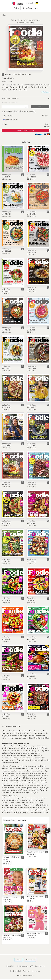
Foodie (6, 175)
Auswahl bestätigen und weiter (26, 130)
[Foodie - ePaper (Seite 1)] (26, 47)
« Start (4, 15)
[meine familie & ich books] (14, 839)
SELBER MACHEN (35, 897)
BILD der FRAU (10, 897)
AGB (31, 966)
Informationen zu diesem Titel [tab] (10, 98)
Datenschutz (40, 966)
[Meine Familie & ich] (38, 837)
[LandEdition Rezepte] (14, 919)
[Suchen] (36, 8)
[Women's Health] (38, 918)
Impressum (36, 971)
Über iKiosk (10, 966)
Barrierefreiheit (16, 971)
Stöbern (17, 8)
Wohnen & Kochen (35, 20)
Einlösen (40, 107)
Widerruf (26, 971)
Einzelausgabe (10, 120)
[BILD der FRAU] (14, 881)
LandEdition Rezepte (12, 935)
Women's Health (35, 933)
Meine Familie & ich (35, 852)
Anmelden (31, 3)
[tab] (25, 103)
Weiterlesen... (45, 92)
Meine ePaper (28, 8)
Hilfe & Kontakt (22, 966)
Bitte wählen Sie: (8, 116)
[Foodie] (13, 159)
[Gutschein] (13, 107)
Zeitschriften (22, 20)
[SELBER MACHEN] (38, 881)
